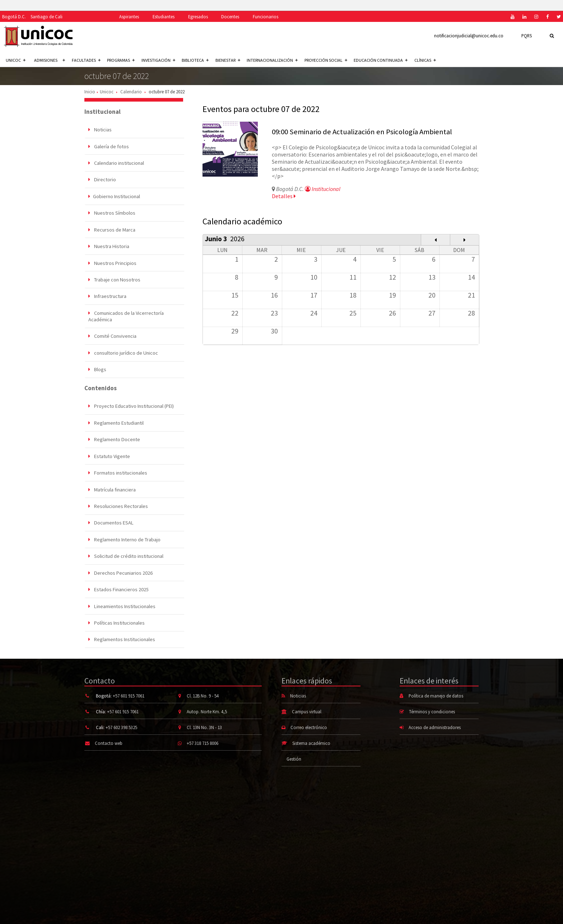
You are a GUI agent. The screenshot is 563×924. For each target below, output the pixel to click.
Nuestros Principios (112, 263)
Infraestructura (107, 296)
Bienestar (228, 60)
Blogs (97, 369)
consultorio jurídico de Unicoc (123, 353)
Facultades (86, 60)
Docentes (230, 17)
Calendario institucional (116, 163)
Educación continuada (381, 60)
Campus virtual (307, 711)
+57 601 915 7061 (129, 696)
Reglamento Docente (114, 439)
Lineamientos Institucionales (122, 606)
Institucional (323, 189)
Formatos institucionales (118, 473)
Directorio (102, 179)
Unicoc (107, 92)
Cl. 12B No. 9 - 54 (203, 696)
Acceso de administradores (435, 727)
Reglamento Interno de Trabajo (124, 540)
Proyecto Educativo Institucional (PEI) (131, 406)
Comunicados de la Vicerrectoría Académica (126, 316)
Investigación (158, 60)
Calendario (131, 92)
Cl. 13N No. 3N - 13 (204, 727)
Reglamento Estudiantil (116, 423)
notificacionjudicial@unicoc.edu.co (469, 36)
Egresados (198, 17)
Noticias (100, 130)
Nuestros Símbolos (112, 213)
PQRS (527, 36)
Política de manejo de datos (436, 696)
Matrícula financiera (112, 490)
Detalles (284, 196)
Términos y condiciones (432, 711)
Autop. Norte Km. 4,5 (207, 711)
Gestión (294, 759)
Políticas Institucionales (117, 623)
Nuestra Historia (109, 246)
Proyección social (326, 60)
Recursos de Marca (112, 230)
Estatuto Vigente (109, 456)
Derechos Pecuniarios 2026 (120, 573)
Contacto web (109, 743)
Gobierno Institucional (114, 196)
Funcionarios (266, 17)
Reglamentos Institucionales (122, 639)
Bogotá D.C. (14, 17)
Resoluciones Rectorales (118, 506)
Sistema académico (311, 743)
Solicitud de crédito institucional (126, 556)
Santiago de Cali (46, 17)
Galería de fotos (109, 146)
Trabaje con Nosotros (114, 280)
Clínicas (425, 60)
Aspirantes (129, 17)
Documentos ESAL (111, 523)
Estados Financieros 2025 (118, 589)
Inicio (90, 92)
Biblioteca (195, 60)
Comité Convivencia (112, 336)
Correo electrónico (309, 727)
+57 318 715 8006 (203, 743)
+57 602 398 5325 (121, 727)
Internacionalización (272, 60)
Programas (121, 60)
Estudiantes (164, 17)
